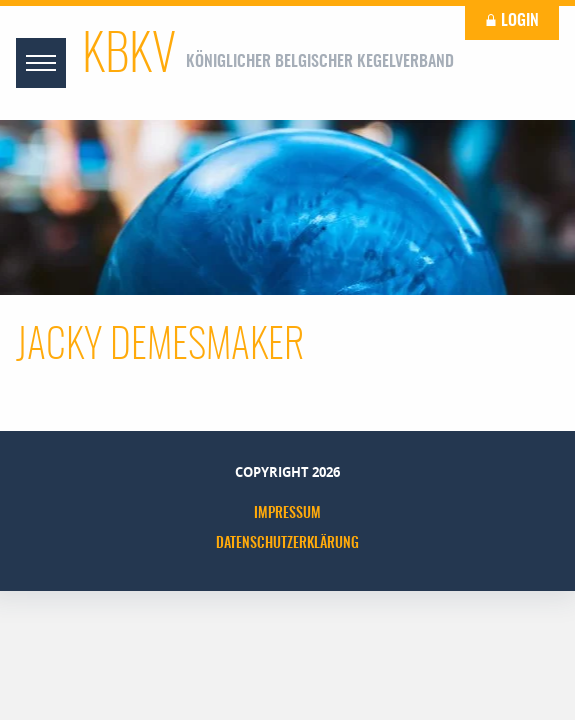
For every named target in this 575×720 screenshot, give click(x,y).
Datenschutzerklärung (287, 544)
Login (512, 21)
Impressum (287, 514)
